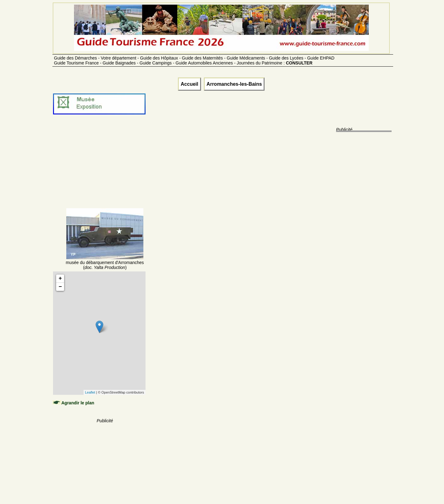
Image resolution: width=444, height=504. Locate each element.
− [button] (60, 287)
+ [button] (60, 279)
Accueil (189, 84)
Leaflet (90, 392)
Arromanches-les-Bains (234, 84)
